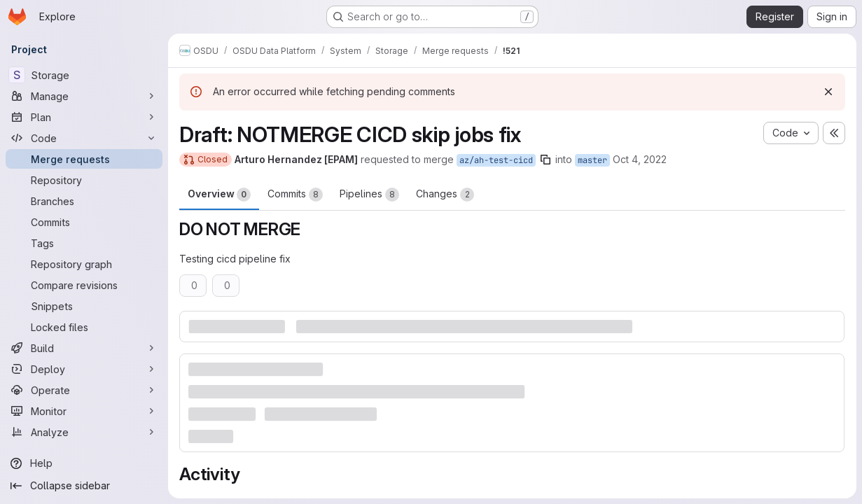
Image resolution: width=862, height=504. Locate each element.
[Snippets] (84, 306)
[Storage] (84, 75)
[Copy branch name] (545, 160)
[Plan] (84, 117)
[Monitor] (84, 411)
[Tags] (84, 243)
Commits (295, 195)
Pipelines (369, 195)
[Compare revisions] (84, 285)
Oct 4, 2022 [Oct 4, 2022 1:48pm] (640, 159)
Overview (219, 195)
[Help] (84, 463)
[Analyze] (84, 432)
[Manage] (84, 96)
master (592, 160)
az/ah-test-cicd (496, 160)
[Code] (84, 138)
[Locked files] (84, 327)
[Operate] (84, 390)
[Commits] (84, 222)
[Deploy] (84, 369)
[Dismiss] (828, 92)
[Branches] (84, 201)
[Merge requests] (84, 159)
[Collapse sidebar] (84, 486)
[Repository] (84, 180)
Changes (445, 195)
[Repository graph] (84, 264)
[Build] (84, 348)
